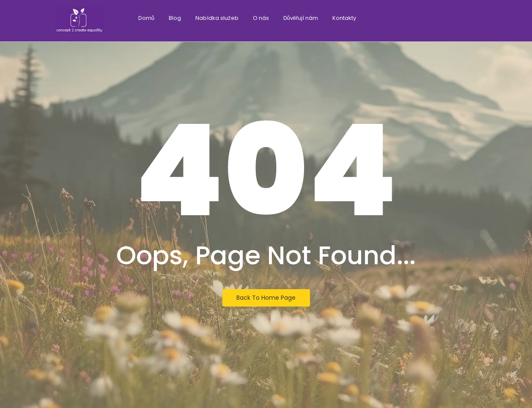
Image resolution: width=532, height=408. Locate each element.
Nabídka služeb (217, 18)
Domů (146, 18)
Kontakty (344, 18)
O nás (261, 18)
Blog (175, 18)
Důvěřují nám (301, 18)
